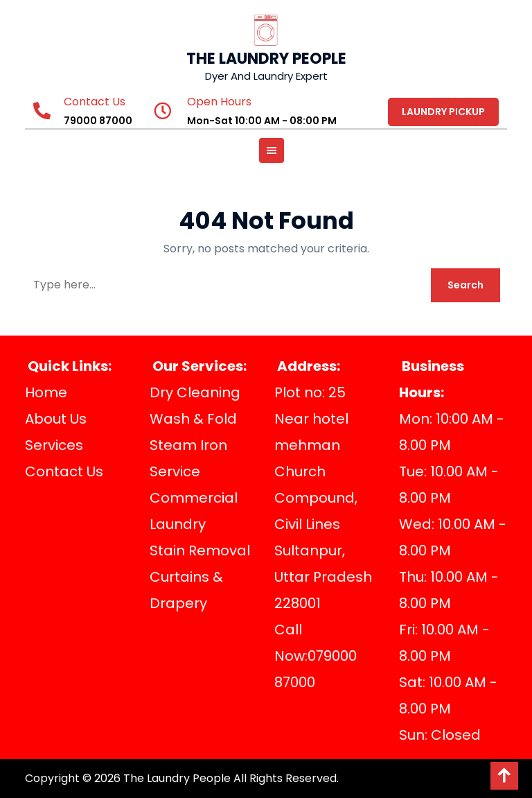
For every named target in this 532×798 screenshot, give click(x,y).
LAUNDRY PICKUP (443, 112)
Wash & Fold (193, 419)
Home (46, 392)
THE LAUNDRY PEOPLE (266, 59)
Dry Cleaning (195, 392)
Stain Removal (200, 550)
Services (54, 445)
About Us (56, 419)
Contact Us (64, 471)
